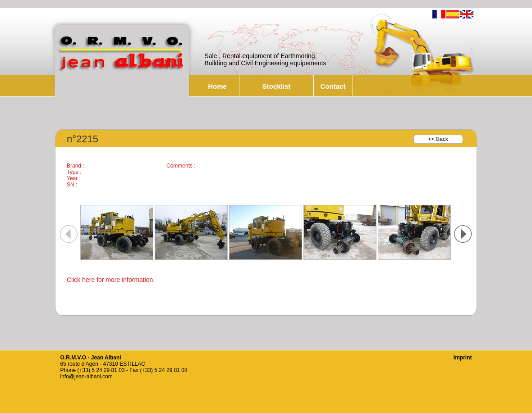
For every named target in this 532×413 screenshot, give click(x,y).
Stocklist (277, 86)
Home (217, 86)
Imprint (463, 358)
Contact (333, 86)
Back (442, 139)
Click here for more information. (111, 280)
